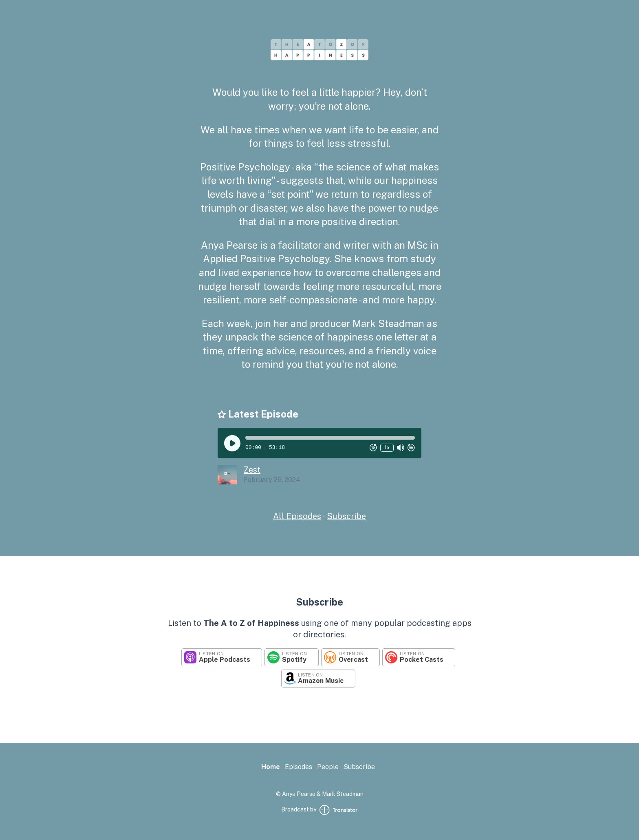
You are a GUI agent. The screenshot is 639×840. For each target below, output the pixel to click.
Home (271, 767)
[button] (330, 438)
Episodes (299, 767)
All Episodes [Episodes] (297, 516)
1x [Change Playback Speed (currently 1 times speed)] (387, 448)
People (328, 767)
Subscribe (346, 516)
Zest (252, 470)
